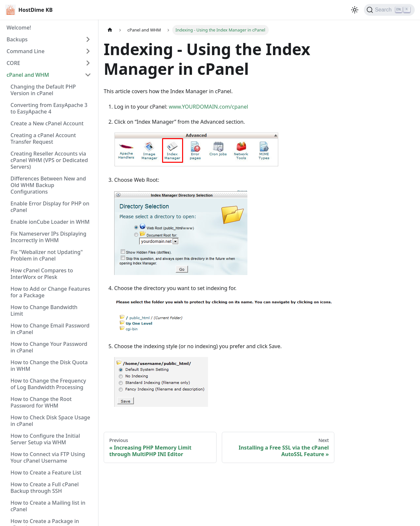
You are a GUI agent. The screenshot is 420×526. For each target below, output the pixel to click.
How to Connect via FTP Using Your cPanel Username (48, 457)
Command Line (26, 51)
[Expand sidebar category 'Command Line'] (88, 51)
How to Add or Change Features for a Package (50, 292)
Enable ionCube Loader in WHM (50, 222)
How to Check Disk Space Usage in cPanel (50, 421)
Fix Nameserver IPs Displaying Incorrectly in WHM (48, 237)
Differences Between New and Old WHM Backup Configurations (48, 185)
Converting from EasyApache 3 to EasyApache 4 (49, 108)
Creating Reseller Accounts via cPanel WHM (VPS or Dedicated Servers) (49, 160)
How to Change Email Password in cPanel (50, 329)
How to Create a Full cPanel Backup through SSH (45, 488)
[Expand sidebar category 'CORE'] (88, 63)
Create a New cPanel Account (47, 123)
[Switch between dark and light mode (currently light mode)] (355, 10)
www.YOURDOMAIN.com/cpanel (208, 107)
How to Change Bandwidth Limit (44, 310)
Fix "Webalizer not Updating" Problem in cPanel (47, 255)
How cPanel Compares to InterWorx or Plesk (42, 274)
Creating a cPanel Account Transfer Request (43, 138)
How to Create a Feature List (46, 473)
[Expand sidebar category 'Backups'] (88, 39)
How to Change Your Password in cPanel (49, 347)
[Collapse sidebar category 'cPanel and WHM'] (88, 75)
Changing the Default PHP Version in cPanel (43, 90)
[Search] (389, 10)
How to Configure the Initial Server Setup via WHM (45, 439)
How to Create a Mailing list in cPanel (48, 506)
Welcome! (19, 28)
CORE (13, 63)
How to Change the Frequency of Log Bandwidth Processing (48, 384)
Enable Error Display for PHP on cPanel (50, 207)
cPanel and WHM (28, 75)
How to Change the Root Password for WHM (41, 402)
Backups (17, 39)
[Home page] (110, 30)
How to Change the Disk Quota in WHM (49, 366)
